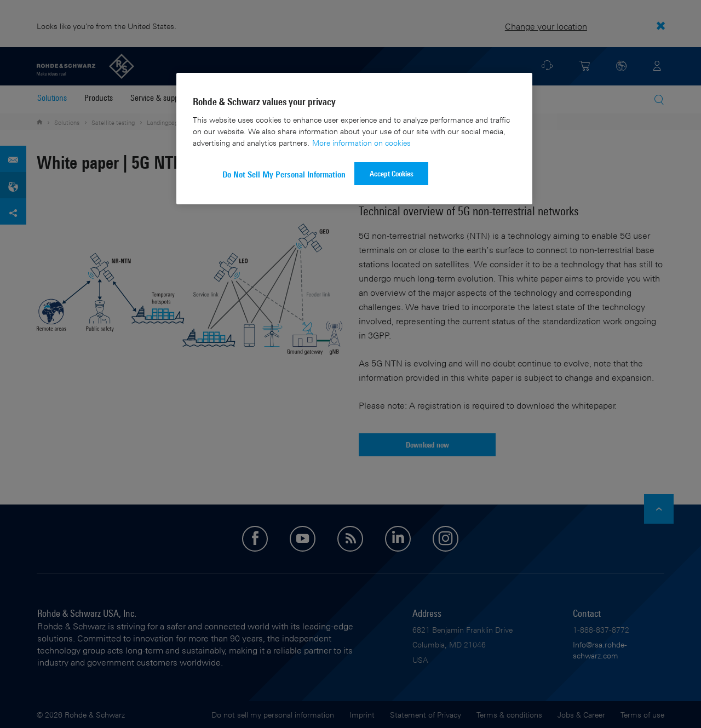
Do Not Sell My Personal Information (284, 174)
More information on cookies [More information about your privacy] (361, 143)
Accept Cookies (392, 173)
